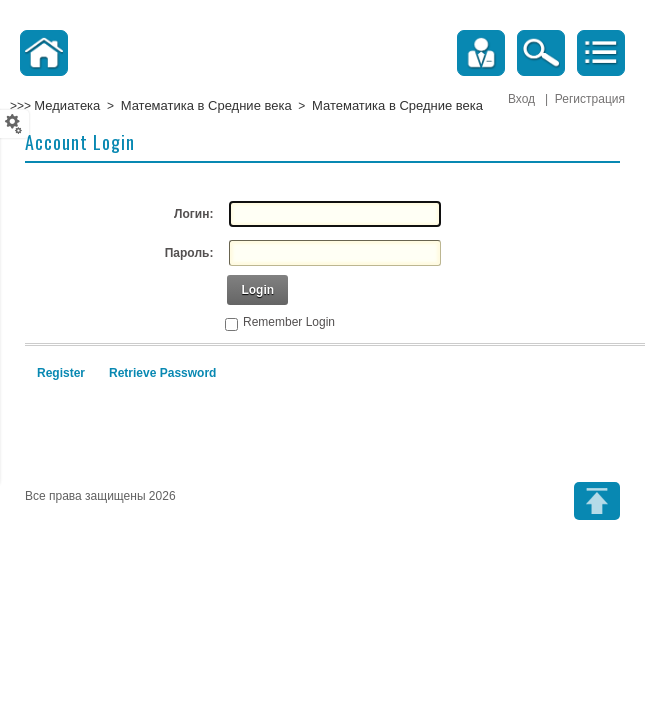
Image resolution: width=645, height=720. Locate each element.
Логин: (193, 214)
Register (61, 373)
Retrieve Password (162, 373)
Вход (521, 99)
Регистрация (590, 99)
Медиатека (67, 105)
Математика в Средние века (206, 105)
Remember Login (289, 322)
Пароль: (189, 253)
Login (257, 290)
